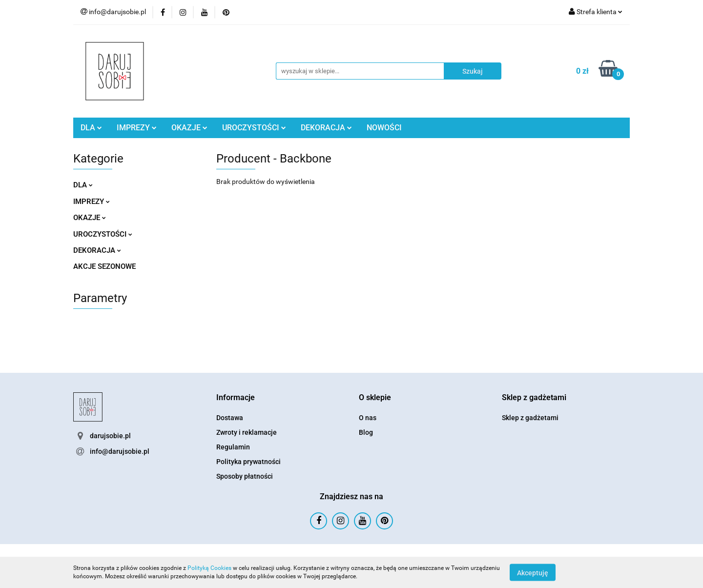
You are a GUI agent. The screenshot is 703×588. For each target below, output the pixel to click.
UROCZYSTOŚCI (254, 128)
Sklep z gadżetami (530, 418)
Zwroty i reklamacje (247, 432)
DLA (91, 128)
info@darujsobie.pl (120, 451)
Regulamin (233, 447)
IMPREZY (137, 128)
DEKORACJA (326, 128)
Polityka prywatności (248, 462)
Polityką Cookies (209, 568)
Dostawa (230, 418)
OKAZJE (189, 128)
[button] (236, 398)
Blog (366, 432)
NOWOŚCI (384, 128)
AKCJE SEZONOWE (104, 266)
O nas (368, 418)
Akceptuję (533, 572)
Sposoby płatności (245, 476)
